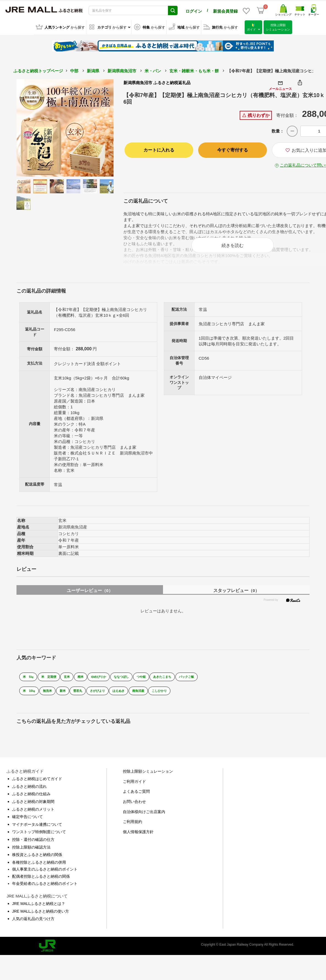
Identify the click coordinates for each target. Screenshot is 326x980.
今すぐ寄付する (233, 149)
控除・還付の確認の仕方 (33, 845)
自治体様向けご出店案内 (144, 817)
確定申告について (27, 822)
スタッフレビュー (236, 596)
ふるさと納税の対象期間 (33, 807)
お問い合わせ (134, 807)
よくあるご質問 (136, 797)
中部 (74, 70)
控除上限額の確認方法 (31, 853)
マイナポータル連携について (37, 830)
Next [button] (98, 127)
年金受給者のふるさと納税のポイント (45, 889)
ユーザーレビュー (90, 596)
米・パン (153, 70)
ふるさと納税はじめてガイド (37, 784)
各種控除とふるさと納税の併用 (39, 868)
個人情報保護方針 (138, 837)
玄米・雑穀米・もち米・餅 (194, 70)
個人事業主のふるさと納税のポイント (45, 875)
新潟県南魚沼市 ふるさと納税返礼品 (157, 82)
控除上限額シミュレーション (148, 777)
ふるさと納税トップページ (38, 70)
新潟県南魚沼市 (122, 70)
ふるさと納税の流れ (29, 792)
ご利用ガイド (134, 787)
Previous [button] (32, 127)
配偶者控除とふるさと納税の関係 (41, 882)
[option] (65, 127)
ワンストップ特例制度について (39, 838)
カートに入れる (159, 149)
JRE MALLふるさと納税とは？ (39, 909)
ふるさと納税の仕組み (31, 800)
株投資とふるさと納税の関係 (37, 860)
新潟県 (93, 70)
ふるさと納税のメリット (33, 815)
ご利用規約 (132, 827)
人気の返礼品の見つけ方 (33, 924)
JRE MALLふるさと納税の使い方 (41, 917)
